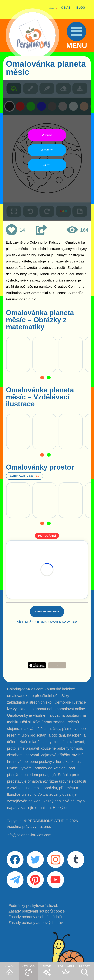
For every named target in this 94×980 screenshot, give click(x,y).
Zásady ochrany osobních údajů (35, 917)
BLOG (81, 8)
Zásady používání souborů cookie (37, 911)
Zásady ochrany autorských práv (36, 923)
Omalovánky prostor (40, 467)
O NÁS (66, 8)
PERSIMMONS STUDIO (48, 821)
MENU (77, 46)
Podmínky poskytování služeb (33, 906)
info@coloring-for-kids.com (29, 835)
